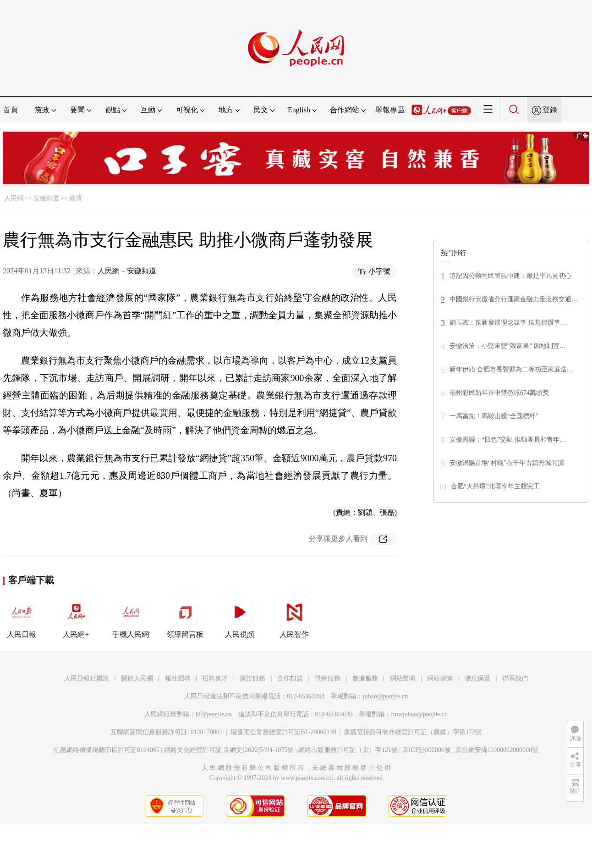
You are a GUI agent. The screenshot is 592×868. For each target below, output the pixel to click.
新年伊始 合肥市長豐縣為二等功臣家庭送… (511, 369)
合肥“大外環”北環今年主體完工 (495, 486)
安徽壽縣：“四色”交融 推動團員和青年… (508, 440)
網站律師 (440, 678)
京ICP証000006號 (427, 750)
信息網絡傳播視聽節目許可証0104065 (107, 750)
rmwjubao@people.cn (419, 714)
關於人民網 (137, 678)
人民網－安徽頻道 (127, 271)
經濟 (76, 198)
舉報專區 (390, 110)
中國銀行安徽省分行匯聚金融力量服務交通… (514, 299)
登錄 (550, 110)
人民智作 (294, 617)
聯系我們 (515, 678)
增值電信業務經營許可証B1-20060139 (283, 732)
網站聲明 (403, 678)
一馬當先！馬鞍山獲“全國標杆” (494, 416)
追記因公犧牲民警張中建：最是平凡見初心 (510, 276)
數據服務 (365, 678)
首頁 (11, 110)
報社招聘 (178, 678)
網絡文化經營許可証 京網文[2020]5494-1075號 (229, 750)
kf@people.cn (214, 714)
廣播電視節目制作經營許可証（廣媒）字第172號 (413, 732)
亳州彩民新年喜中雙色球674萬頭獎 (499, 393)
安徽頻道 (46, 198)
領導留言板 (185, 617)
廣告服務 (252, 678)
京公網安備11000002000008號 (497, 750)
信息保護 (477, 678)
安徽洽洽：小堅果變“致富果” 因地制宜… (508, 346)
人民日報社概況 (87, 678)
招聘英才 (215, 678)
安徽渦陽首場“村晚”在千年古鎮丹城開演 (507, 463)
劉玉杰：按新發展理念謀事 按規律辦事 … (509, 323)
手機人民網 (131, 617)
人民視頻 (240, 617)
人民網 (14, 198)
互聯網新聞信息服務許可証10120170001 (167, 732)
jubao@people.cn (385, 696)
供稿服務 (328, 678)
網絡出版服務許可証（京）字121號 (348, 750)
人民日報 (22, 617)
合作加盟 (290, 678)
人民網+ (76, 617)
